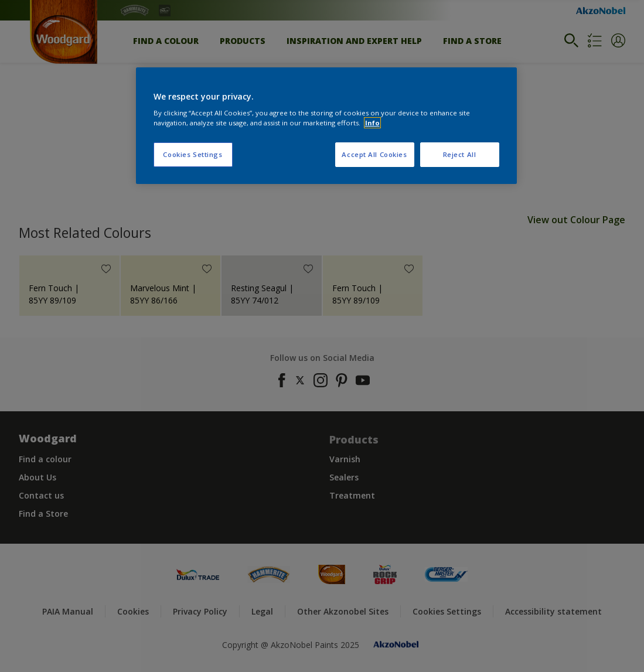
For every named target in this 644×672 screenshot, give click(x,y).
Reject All (460, 154)
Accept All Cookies (374, 154)
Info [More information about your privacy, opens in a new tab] (372, 123)
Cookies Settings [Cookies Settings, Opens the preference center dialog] (192, 154)
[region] (326, 126)
